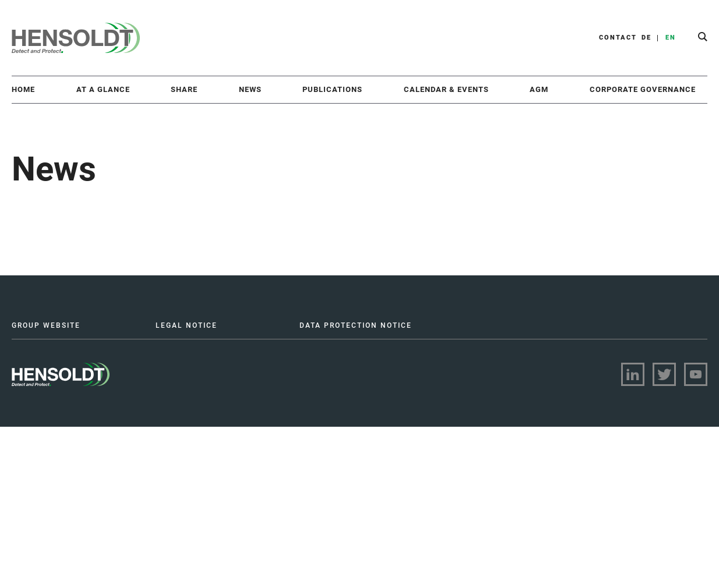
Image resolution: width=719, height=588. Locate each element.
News (250, 89)
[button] (703, 38)
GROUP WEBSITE (46, 325)
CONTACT (618, 38)
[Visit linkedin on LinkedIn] (633, 374)
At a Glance (103, 89)
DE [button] (646, 38)
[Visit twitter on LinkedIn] (664, 374)
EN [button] (671, 38)
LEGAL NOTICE (186, 325)
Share (184, 89)
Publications (332, 89)
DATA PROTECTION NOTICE (356, 325)
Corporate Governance (643, 89)
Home (23, 89)
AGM (539, 89)
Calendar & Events (446, 89)
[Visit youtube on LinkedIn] (696, 374)
